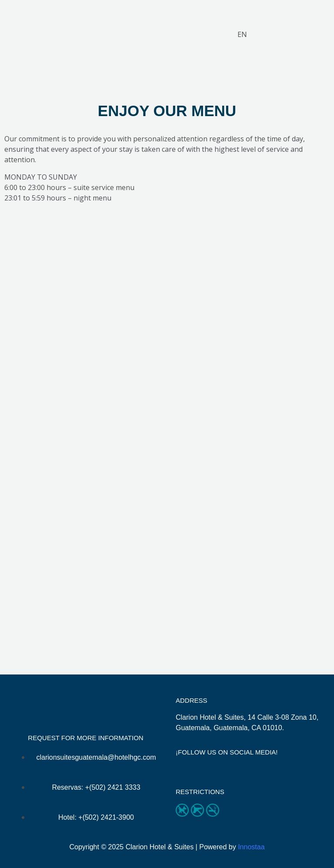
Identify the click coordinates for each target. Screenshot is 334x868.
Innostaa (251, 847)
